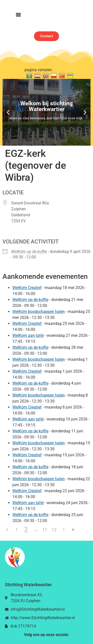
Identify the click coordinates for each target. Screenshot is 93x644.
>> (73, 530)
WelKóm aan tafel (28, 335)
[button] (18, 15)
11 (45, 530)
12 (54, 530)
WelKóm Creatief (27, 288)
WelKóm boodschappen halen (39, 312)
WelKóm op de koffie (29, 252)
